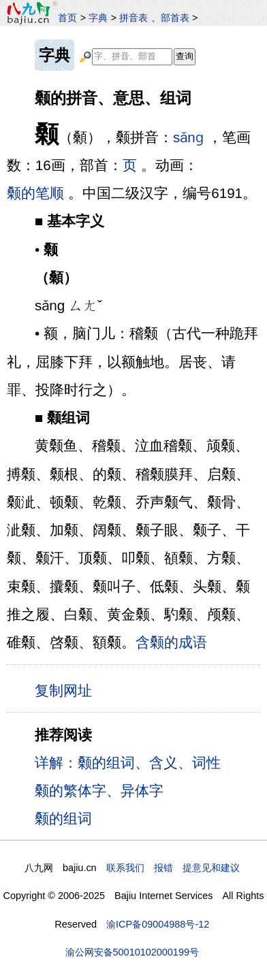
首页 (67, 18)
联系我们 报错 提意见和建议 (173, 868)
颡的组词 (63, 818)
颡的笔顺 (35, 193)
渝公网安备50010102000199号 (132, 952)
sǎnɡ (188, 137)
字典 (98, 18)
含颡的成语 (171, 642)
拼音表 (133, 18)
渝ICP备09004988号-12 (158, 924)
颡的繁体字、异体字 (99, 790)
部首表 (175, 18)
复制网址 (67, 690)
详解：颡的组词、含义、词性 (128, 763)
